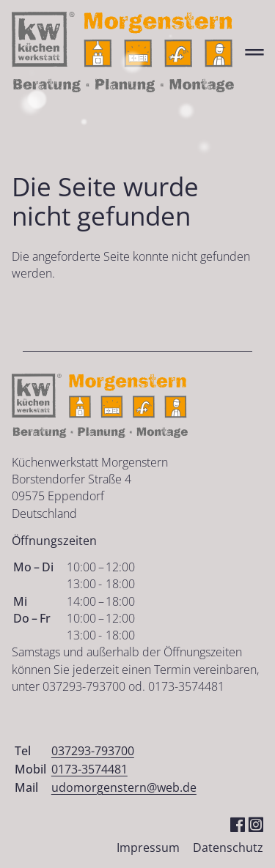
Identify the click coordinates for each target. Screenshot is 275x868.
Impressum (148, 847)
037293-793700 (93, 751)
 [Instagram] (256, 824)
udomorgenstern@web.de (124, 787)
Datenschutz (228, 847)
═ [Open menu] (254, 52)
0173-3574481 (89, 769)
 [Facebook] (237, 824)
